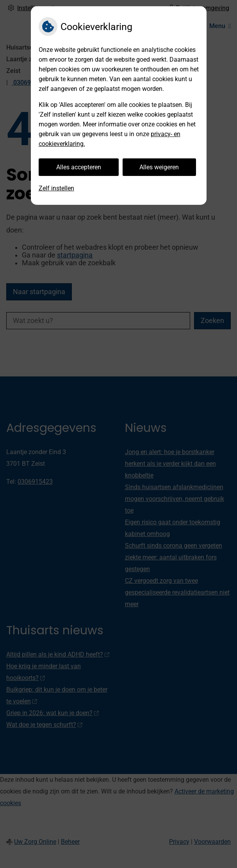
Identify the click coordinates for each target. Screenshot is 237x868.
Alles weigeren (159, 167)
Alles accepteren (79, 167)
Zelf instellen (56, 188)
